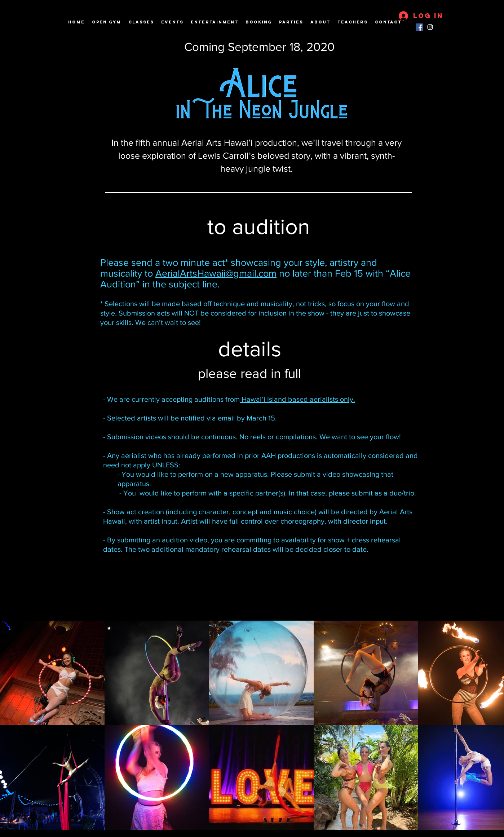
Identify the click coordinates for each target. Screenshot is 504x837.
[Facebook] (419, 27)
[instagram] (430, 27)
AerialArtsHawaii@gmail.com (216, 273)
